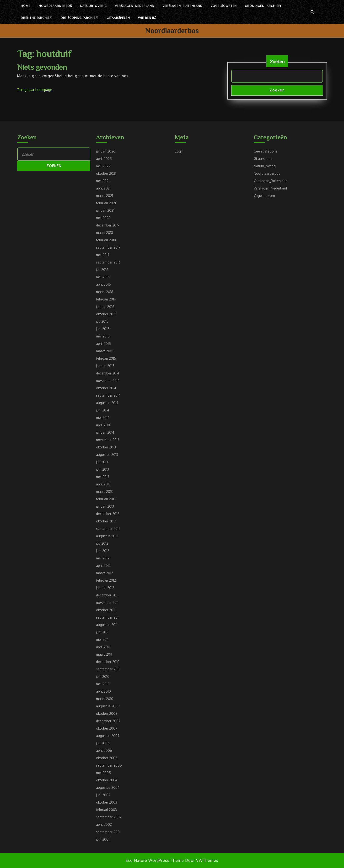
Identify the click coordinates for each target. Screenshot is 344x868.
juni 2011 (102, 632)
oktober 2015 (106, 314)
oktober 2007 (107, 728)
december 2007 (108, 721)
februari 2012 (106, 580)
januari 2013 (105, 506)
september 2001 (108, 832)
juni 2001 (103, 839)
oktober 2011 (106, 610)
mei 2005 (103, 773)
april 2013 (103, 484)
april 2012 (103, 566)
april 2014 (103, 425)
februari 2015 (106, 358)
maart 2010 (105, 699)
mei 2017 (103, 255)
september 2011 (108, 617)
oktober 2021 (106, 173)
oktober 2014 (106, 388)
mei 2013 (103, 477)
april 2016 (103, 284)
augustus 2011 (107, 625)
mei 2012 (103, 558)
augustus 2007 (108, 736)
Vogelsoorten (224, 6)
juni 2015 (103, 329)
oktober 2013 (106, 447)
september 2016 (108, 262)
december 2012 (108, 514)
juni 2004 (103, 795)
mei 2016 (103, 277)
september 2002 (109, 817)
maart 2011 (104, 654)
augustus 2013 (107, 455)
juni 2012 (103, 551)
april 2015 (103, 344)
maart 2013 (104, 492)
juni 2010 (103, 676)
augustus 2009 (108, 706)
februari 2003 (106, 810)
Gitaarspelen (118, 18)
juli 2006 (103, 743)
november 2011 (107, 602)
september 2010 (108, 669)
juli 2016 (102, 270)
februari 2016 (106, 299)
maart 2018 (105, 233)
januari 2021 (105, 210)
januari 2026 (106, 151)
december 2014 (108, 373)
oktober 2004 (107, 780)
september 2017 (108, 247)
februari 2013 (106, 499)
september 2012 (108, 529)
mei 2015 (103, 336)
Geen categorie (266, 151)
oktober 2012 (106, 521)
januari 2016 (105, 307)
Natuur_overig (93, 6)
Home (26, 6)
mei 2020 (103, 218)
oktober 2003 (107, 802)
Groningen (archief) (263, 6)
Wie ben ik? (147, 18)
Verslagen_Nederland (135, 6)
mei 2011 (102, 639)
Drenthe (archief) (37, 18)
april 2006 (104, 750)
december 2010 (108, 662)
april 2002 (104, 824)
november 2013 (108, 440)
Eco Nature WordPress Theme (155, 860)
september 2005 (109, 765)
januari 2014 (105, 432)
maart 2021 (105, 196)
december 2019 (108, 225)
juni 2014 (103, 410)
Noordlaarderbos (55, 6)
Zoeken (277, 61)
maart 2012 (105, 573)
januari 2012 (105, 588)
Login (179, 151)
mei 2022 (103, 166)
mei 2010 (103, 684)
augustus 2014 (107, 403)
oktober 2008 (107, 713)
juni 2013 (102, 469)
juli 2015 (102, 321)
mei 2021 (103, 181)
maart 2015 (105, 351)
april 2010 (103, 691)
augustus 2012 (107, 536)
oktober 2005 (107, 758)
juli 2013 (102, 462)
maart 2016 (105, 292)
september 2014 (108, 395)
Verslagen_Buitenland (183, 6)
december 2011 (107, 595)
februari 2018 (106, 240)
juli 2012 (102, 543)
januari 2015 (105, 366)
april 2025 (104, 159)
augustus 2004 (108, 787)
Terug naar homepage (35, 90)
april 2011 (103, 647)
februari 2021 (106, 203)
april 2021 (103, 188)
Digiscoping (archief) (80, 18)
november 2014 (108, 381)
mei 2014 (103, 418)
